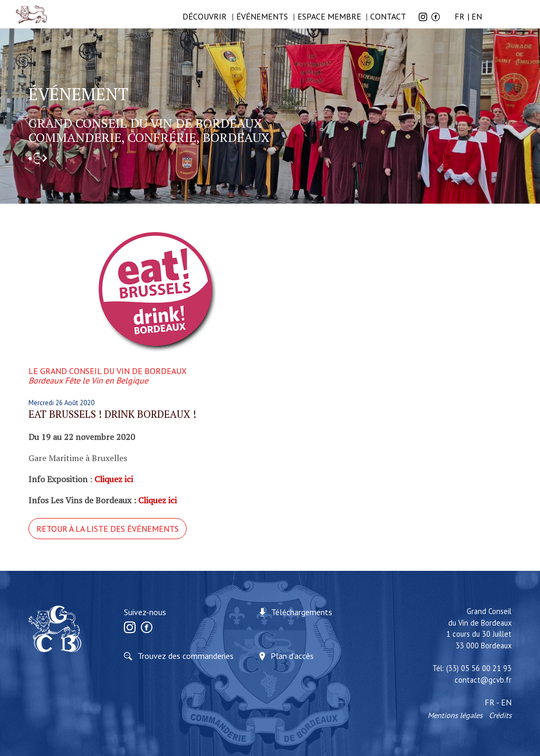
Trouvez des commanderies (186, 656)
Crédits (500, 715)
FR (460, 16)
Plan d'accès (292, 656)
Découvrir (205, 16)
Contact (388, 16)
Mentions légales (455, 715)
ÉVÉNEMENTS (262, 16)
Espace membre (329, 16)
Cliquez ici (157, 500)
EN (477, 16)
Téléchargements (302, 612)
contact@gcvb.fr (483, 680)
